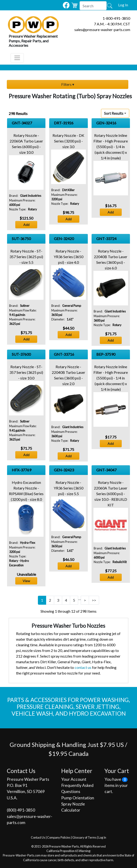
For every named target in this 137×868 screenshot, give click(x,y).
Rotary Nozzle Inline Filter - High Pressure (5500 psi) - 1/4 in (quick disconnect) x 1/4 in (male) (111, 147)
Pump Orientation (78, 798)
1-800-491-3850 (116, 18)
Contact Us (38, 837)
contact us (83, 667)
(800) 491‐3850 (21, 810)
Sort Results (114, 113)
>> (94, 600)
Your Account (74, 779)
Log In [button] (123, 5)
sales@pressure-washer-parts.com (102, 30)
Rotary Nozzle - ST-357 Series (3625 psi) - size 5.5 (26, 257)
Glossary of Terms (84, 837)
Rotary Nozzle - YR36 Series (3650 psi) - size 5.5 (68, 488)
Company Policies (59, 837)
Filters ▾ (68, 84)
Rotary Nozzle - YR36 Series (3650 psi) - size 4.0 (68, 257)
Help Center (77, 771)
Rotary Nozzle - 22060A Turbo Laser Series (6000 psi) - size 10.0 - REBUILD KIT (111, 494)
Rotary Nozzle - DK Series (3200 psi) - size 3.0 (68, 141)
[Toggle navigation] (17, 58)
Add (26, 225)
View (26, 581)
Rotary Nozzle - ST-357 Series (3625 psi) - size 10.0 (26, 372)
